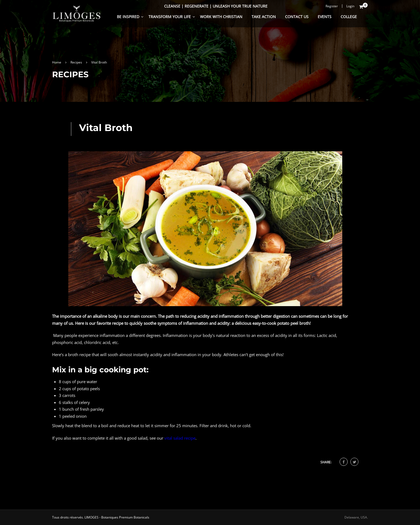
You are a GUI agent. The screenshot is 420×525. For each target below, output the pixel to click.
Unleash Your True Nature (240, 6)
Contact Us (297, 17)
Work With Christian (221, 17)
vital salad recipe (180, 438)
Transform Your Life (170, 17)
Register (332, 6)
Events (325, 17)
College (349, 17)
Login (350, 6)
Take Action (264, 17)
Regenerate (197, 6)
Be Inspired (128, 17)
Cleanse (172, 6)
